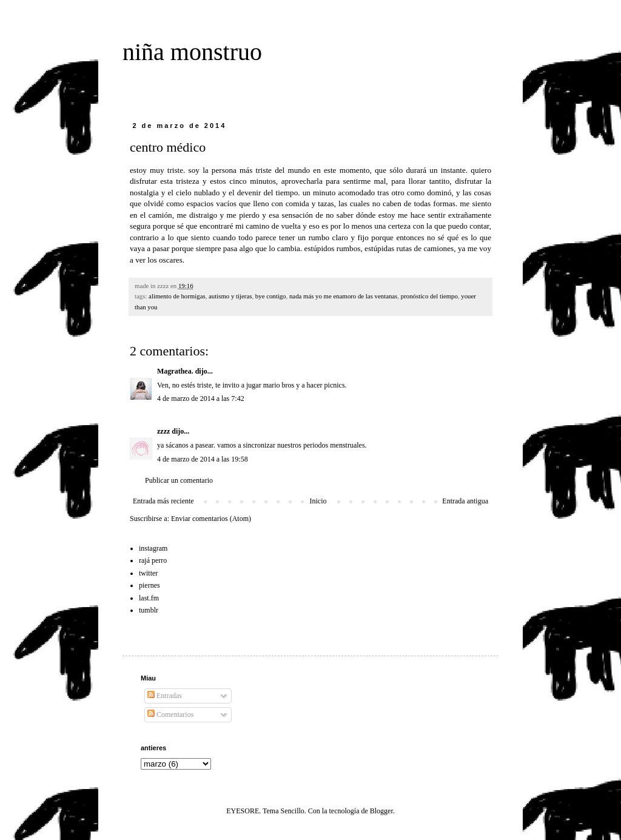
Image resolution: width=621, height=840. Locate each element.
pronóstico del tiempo (429, 296)
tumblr (149, 610)
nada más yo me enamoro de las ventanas (343, 296)
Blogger (381, 811)
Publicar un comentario (179, 480)
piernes (149, 585)
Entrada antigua (465, 501)
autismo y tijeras (230, 296)
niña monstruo (192, 52)
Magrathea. (175, 371)
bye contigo (271, 296)
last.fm (149, 598)
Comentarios (170, 714)
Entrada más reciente (163, 501)
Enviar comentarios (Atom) (211, 519)
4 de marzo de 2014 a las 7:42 (201, 398)
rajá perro (153, 560)
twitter (148, 573)
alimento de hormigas (177, 296)
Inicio (318, 501)
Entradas (165, 696)
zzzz (163, 431)
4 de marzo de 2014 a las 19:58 (203, 459)
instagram (153, 548)
